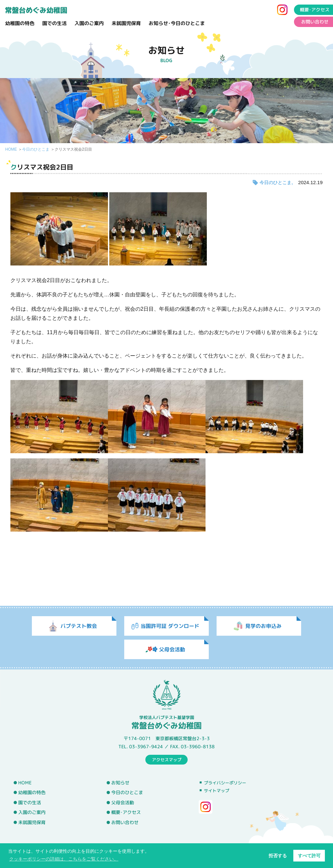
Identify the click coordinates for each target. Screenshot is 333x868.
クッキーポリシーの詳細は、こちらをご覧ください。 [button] (64, 859)
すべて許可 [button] (309, 856)
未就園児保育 (126, 23)
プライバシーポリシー (225, 783)
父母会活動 (123, 803)
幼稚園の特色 (20, 23)
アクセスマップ (167, 759)
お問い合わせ (125, 822)
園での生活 (54, 23)
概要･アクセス (126, 812)
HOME (11, 149)
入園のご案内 (89, 23)
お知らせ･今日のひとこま (177, 23)
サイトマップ (217, 791)
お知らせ (120, 782)
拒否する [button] (278, 856)
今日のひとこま (36, 149)
